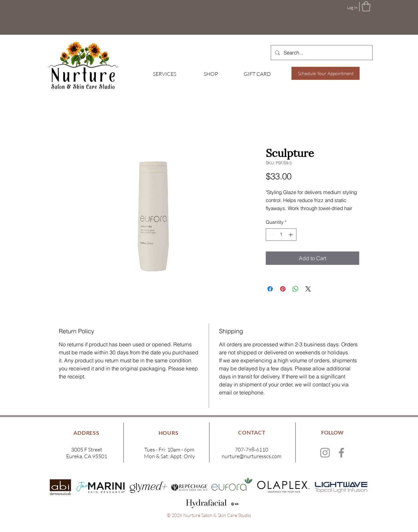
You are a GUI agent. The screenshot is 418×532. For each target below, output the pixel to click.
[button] (366, 6)
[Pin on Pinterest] (283, 289)
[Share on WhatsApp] (295, 289)
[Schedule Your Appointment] (326, 73)
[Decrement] (271, 235)
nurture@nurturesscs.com (252, 456)
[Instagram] (325, 453)
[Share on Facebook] (270, 289)
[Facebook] (341, 453)
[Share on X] (308, 289)
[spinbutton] (281, 235)
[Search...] (321, 53)
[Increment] (291, 235)
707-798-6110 (251, 450)
